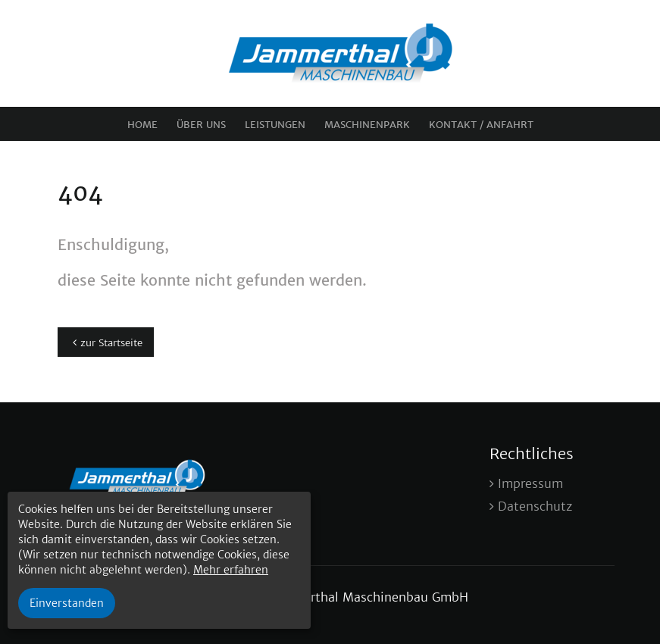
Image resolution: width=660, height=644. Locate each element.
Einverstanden (67, 603)
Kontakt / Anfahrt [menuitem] (481, 125)
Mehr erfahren (231, 570)
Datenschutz (535, 506)
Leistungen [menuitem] (275, 125)
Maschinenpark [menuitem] (367, 125)
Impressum (530, 483)
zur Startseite (111, 343)
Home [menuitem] (142, 125)
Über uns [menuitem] (201, 125)
